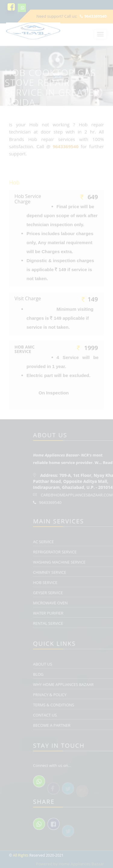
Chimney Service (88, 572)
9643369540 (93, 16)
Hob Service (84, 582)
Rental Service (86, 623)
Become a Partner (90, 725)
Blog (77, 674)
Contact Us (83, 715)
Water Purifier (87, 613)
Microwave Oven (89, 603)
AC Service (82, 542)
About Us (81, 664)
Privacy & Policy (88, 695)
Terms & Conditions (92, 705)
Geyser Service (86, 593)
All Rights (21, 855)
